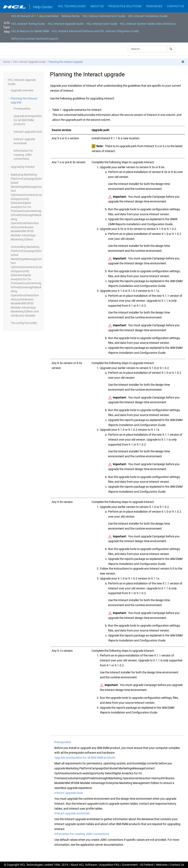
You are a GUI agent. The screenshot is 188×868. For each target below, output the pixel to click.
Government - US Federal (138, 865)
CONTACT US (175, 6)
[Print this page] (183, 62)
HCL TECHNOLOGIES (72, 6)
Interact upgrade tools (28, 132)
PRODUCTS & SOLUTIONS (125, 6)
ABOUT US (97, 6)
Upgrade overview (22, 90)
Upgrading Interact (23, 167)
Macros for (30, 31)
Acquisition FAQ (109, 865)
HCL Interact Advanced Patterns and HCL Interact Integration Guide (95, 31)
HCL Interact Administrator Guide (104, 16)
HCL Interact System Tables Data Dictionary (148, 24)
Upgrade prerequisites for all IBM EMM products (28, 120)
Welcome (162, 865)
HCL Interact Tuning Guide (28, 24)
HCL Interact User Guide (102, 24)
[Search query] (151, 49)
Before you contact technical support (35, 39)
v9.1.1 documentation (35, 16)
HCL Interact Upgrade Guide (66, 24)
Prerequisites (22, 109)
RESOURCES (154, 6)
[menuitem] (35, 16)
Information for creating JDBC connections (23, 155)
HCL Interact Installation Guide (148, 16)
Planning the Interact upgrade (66, 62)
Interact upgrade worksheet (72, 813)
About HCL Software (84, 865)
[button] (6, 80)
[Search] (171, 49)
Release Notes (71, 16)
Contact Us (177, 865)
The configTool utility (24, 323)
